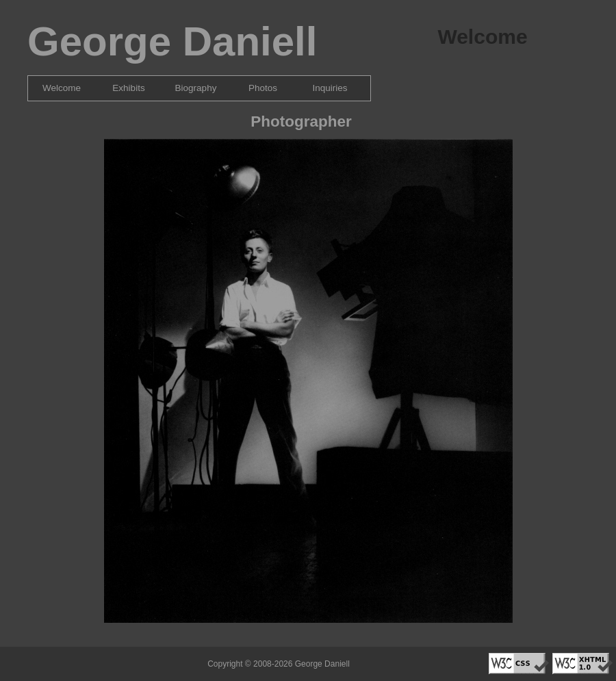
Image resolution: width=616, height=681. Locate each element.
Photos (263, 88)
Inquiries (330, 88)
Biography (196, 88)
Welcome (62, 88)
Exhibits (128, 88)
